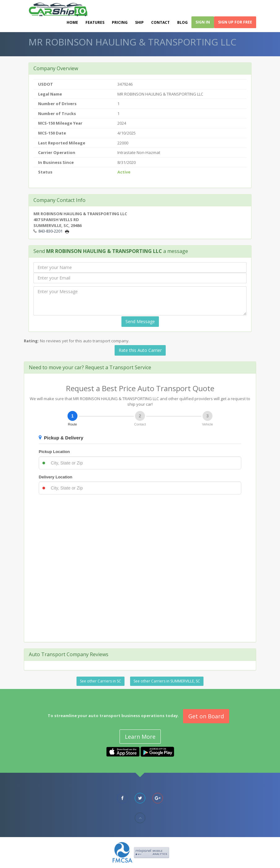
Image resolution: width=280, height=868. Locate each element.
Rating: (31, 341)
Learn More (140, 737)
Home (72, 22)
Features (95, 22)
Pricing (120, 22)
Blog (182, 22)
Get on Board (206, 716)
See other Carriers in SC (101, 681)
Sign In (203, 22)
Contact (160, 22)
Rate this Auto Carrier (140, 350)
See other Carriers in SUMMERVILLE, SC (167, 681)
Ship (139, 22)
